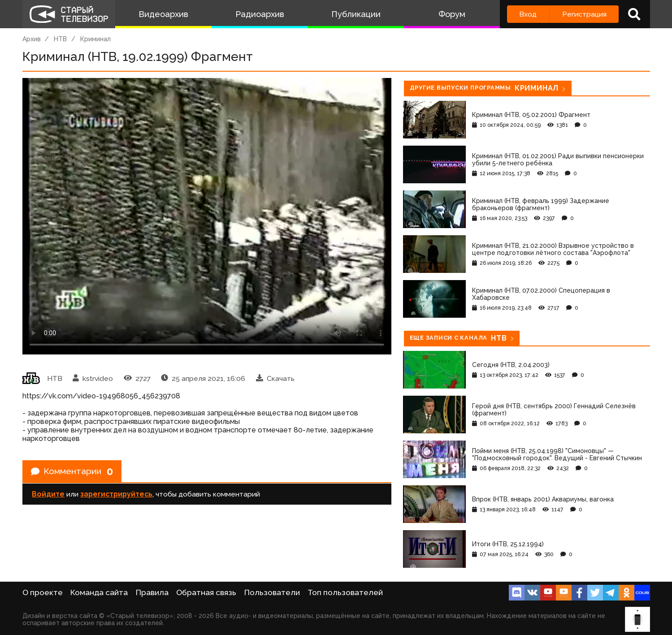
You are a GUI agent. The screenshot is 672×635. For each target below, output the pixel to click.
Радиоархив (260, 14)
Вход (528, 14)
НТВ (60, 39)
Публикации (356, 14)
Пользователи (272, 592)
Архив (32, 39)
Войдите (48, 495)
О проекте (43, 592)
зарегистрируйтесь (116, 495)
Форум (452, 14)
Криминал (95, 39)
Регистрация (584, 14)
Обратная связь (206, 592)
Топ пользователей (345, 592)
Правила (152, 592)
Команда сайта (99, 592)
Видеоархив (163, 14)
